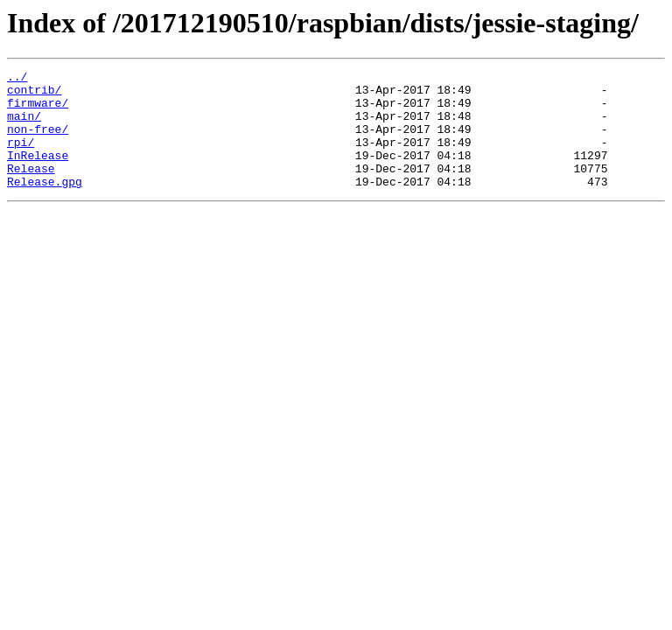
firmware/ (38, 110)
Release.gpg (45, 205)
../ (17, 79)
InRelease (38, 173)
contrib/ (34, 94)
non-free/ (38, 142)
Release (31, 189)
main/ (24, 126)
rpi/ (21, 157)
